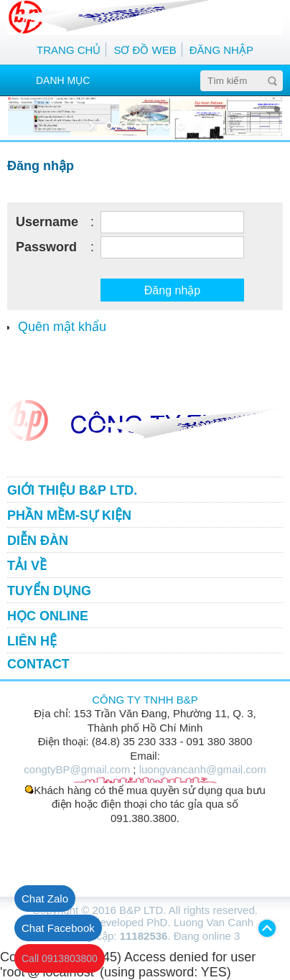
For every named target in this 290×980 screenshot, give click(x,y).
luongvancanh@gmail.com (203, 769)
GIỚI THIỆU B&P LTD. (72, 490)
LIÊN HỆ (32, 641)
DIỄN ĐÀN (38, 541)
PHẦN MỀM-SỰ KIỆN (69, 515)
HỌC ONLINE (48, 616)
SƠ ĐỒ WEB (145, 50)
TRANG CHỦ (69, 50)
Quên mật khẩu (62, 327)
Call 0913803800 (60, 958)
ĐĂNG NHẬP (221, 50)
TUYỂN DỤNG (49, 591)
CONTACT (38, 664)
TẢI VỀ (27, 566)
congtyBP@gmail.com (77, 769)
